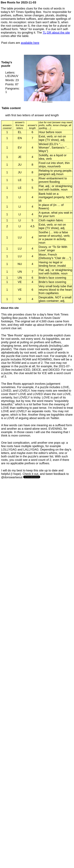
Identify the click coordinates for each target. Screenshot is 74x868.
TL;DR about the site (56, 32)
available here (30, 43)
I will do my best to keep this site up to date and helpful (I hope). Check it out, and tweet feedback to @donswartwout (35, 474)
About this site (10, 308)
